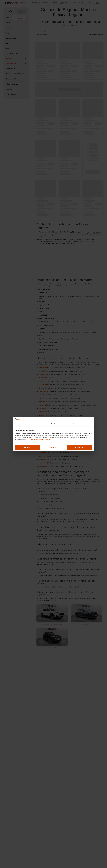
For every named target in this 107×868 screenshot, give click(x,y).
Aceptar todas (80, 447)
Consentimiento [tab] (27, 424)
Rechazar (27, 447)
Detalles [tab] (53, 424)
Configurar (54, 447)
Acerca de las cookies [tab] (80, 424)
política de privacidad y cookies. (41, 439)
